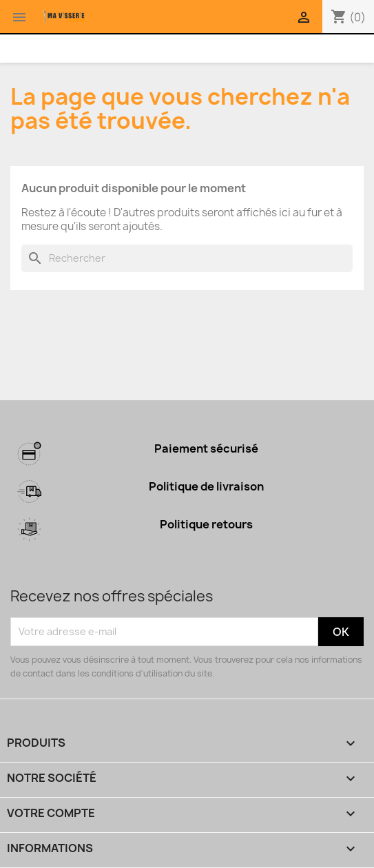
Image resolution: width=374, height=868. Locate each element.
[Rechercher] (187, 258)
